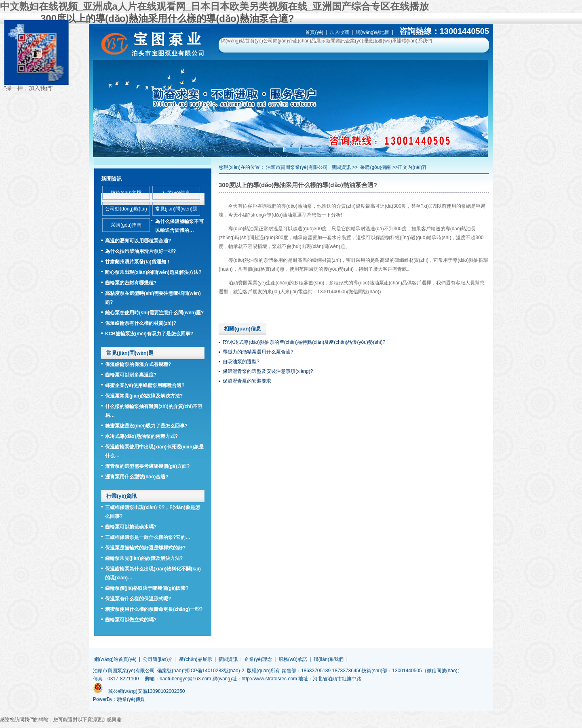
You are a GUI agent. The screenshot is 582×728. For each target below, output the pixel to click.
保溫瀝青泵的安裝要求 (247, 381)
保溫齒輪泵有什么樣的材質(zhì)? (141, 323)
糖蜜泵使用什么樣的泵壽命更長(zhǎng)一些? (154, 609)
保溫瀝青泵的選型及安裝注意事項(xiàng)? (268, 371)
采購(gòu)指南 (375, 167)
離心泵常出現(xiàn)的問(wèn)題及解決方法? (153, 272)
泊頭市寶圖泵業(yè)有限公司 (297, 167)
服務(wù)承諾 (387, 41)
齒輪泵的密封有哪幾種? (131, 283)
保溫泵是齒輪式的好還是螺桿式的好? (145, 548)
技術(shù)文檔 (126, 193)
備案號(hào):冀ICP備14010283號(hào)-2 (201, 671)
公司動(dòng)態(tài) (126, 209)
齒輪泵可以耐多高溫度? (131, 375)
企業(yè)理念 (359, 41)
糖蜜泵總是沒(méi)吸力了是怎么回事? (146, 426)
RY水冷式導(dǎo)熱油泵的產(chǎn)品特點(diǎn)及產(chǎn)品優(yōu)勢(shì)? (304, 342)
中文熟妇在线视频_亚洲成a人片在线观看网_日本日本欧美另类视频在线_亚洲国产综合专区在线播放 (214, 6)
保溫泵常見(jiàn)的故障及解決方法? (144, 396)
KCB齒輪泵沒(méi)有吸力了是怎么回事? (149, 334)
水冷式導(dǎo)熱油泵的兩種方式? (141, 436)
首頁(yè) (314, 32)
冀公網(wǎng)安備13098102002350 (147, 691)
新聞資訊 (335, 41)
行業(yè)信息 (176, 193)
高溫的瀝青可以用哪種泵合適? (138, 241)
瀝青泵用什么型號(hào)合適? (137, 477)
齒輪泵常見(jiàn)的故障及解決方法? (144, 558)
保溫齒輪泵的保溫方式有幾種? (138, 364)
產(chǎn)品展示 (309, 41)
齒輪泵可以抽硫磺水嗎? (131, 527)
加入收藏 (339, 32)
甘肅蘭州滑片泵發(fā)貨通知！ (138, 262)
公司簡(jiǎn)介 (278, 41)
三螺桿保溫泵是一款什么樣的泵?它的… (148, 537)
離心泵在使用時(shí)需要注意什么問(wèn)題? (154, 313)
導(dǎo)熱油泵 (296, 206)
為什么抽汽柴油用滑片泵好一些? (140, 251)
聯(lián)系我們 (417, 41)
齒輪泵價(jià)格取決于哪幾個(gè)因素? (147, 588)
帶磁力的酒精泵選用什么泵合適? (258, 352)
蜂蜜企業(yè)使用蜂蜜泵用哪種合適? (145, 385)
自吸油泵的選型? (241, 362)
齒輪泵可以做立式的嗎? (131, 620)
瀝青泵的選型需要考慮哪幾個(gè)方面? (147, 466)
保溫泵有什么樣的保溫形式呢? (138, 599)
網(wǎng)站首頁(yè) (242, 41)
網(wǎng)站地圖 (373, 32)
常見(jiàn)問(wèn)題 (176, 209)
